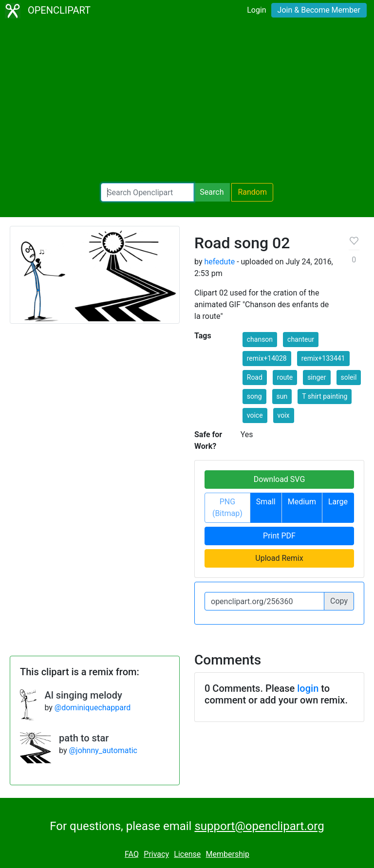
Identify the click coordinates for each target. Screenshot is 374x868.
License (187, 854)
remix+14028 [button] (267, 358)
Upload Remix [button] (279, 558)
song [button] (254, 396)
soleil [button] (349, 377)
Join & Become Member (319, 10)
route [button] (285, 377)
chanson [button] (260, 339)
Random (252, 192)
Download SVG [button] (280, 479)
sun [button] (282, 396)
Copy (339, 601)
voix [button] (284, 415)
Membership (228, 854)
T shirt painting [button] (325, 396)
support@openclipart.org (259, 826)
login (308, 688)
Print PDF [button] (279, 536)
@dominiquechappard (93, 708)
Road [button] (255, 377)
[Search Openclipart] (147, 192)
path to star (84, 738)
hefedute (219, 262)
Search (212, 192)
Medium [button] (302, 502)
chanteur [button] (301, 339)
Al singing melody (83, 695)
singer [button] (317, 377)
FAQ (132, 854)
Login (256, 10)
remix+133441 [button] (323, 358)
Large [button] (338, 502)
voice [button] (255, 415)
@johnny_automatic (103, 750)
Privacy (156, 854)
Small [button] (266, 502)
